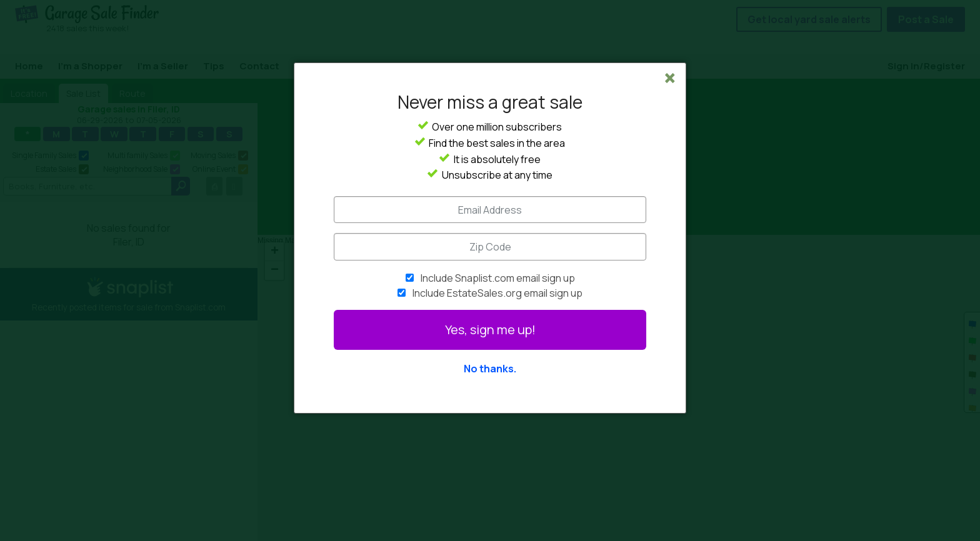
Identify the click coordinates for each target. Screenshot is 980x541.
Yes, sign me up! (490, 330)
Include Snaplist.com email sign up (498, 278)
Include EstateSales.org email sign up (497, 293)
